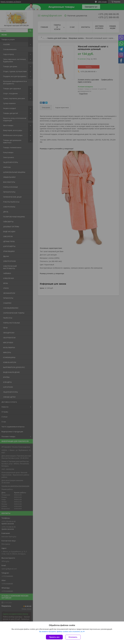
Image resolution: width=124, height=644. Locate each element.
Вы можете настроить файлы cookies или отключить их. (61, 632)
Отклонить (73, 637)
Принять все (54, 637)
